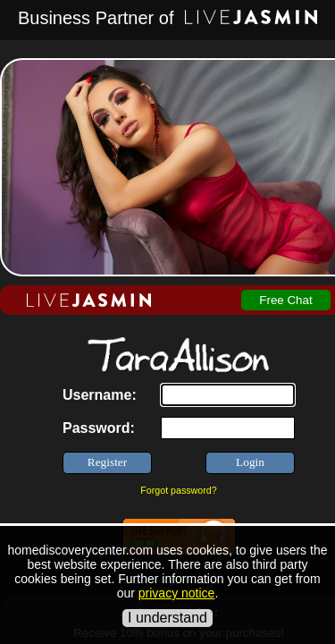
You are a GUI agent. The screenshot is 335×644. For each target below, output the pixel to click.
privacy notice (177, 593)
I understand (167, 618)
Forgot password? (178, 490)
